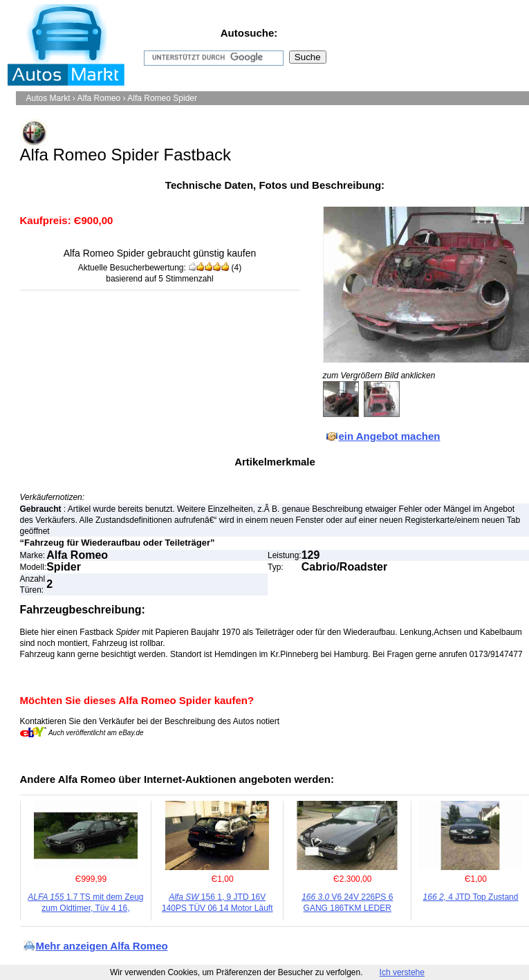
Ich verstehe (402, 972)
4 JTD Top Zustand (471, 897)
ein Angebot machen (390, 436)
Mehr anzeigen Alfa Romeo (102, 946)
